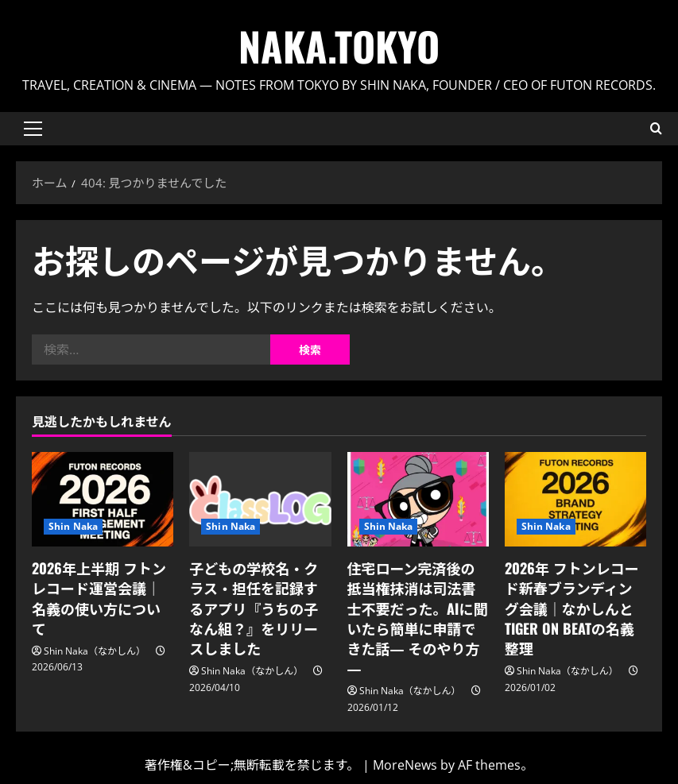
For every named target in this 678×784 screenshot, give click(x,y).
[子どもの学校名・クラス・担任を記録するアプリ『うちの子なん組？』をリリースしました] (260, 499)
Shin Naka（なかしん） (95, 651)
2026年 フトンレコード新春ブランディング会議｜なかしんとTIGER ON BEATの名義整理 (572, 608)
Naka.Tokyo (339, 45)
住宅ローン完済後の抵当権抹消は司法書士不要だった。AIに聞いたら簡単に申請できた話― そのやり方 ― (418, 618)
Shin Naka (73, 526)
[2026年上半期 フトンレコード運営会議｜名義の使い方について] (103, 499)
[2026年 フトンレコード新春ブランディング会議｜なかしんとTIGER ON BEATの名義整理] (575, 499)
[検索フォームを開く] (656, 128)
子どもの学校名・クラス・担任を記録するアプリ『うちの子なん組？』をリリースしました (254, 608)
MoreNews (405, 765)
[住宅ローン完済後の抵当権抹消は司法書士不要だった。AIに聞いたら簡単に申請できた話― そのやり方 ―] (418, 499)
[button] (33, 129)
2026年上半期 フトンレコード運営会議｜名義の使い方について (99, 598)
